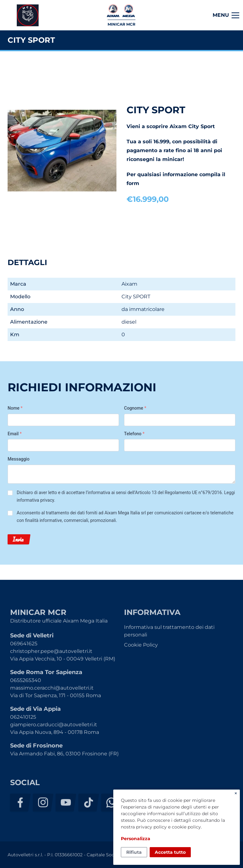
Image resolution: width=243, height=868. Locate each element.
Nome (15, 408)
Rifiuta (134, 852)
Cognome (135, 408)
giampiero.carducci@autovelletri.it (54, 725)
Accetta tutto (170, 852)
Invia (18, 539)
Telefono (134, 434)
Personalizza (136, 839)
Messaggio (19, 459)
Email (15, 434)
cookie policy (186, 827)
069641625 (24, 644)
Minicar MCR (28, 15)
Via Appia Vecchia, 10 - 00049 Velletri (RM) (63, 659)
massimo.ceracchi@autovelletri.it (52, 688)
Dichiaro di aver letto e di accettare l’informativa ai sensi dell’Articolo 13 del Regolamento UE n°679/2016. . (126, 496)
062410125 (23, 717)
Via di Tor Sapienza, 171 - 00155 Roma (56, 695)
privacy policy (151, 827)
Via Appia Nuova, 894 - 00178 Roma (55, 732)
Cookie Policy (141, 645)
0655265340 (26, 680)
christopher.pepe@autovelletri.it (51, 651)
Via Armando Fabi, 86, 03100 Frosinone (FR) (64, 754)
